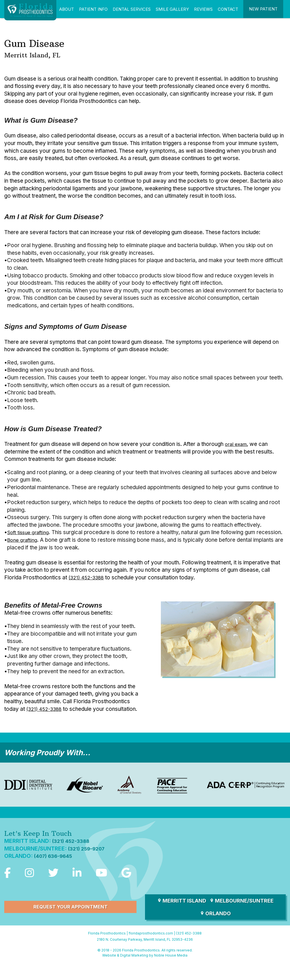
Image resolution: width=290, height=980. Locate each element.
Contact (228, 9)
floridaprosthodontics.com (151, 950)
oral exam (237, 444)
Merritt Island (182, 917)
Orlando (215, 930)
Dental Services (132, 9)
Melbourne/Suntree (242, 917)
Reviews (203, 9)
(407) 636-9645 (56, 871)
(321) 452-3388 (88, 585)
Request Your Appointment (70, 924)
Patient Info (93, 9)
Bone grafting (24, 548)
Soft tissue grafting (30, 532)
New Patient (263, 9)
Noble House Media (171, 972)
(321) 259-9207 (89, 864)
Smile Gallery (172, 9)
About (67, 9)
